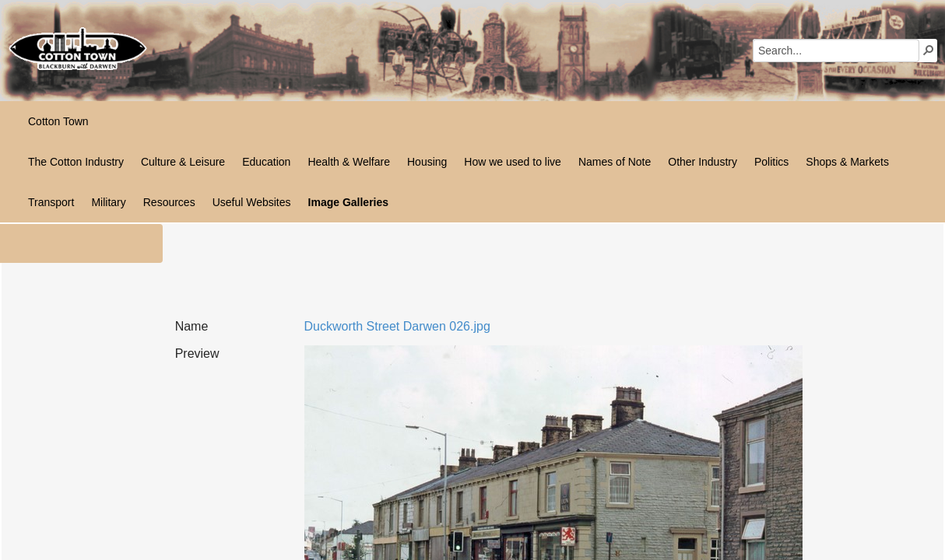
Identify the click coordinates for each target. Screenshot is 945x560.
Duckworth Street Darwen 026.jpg (397, 326)
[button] (929, 50)
